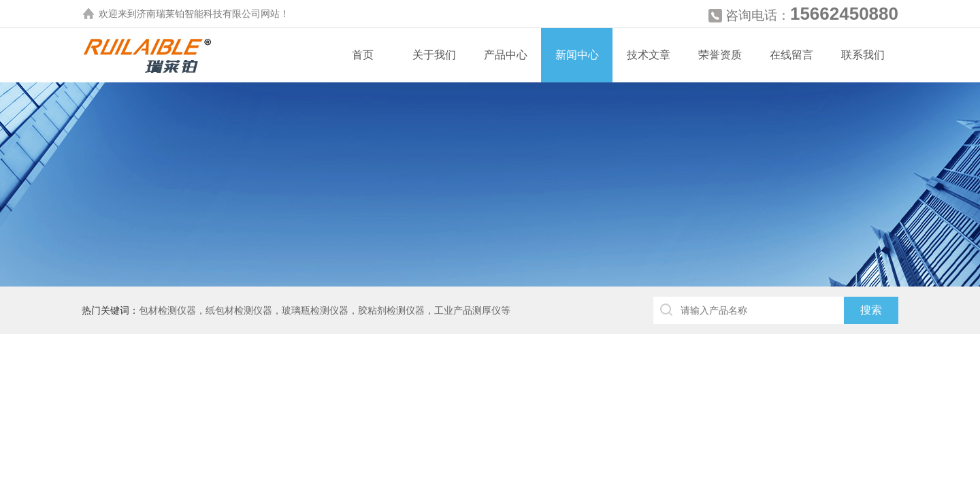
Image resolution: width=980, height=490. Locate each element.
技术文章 (649, 55)
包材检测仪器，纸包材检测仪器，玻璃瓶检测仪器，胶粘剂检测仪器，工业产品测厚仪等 (325, 310)
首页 (363, 55)
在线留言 (791, 55)
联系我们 (863, 55)
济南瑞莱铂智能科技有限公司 (199, 14)
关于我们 (434, 55)
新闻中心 (577, 55)
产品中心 (506, 55)
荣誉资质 (720, 55)
